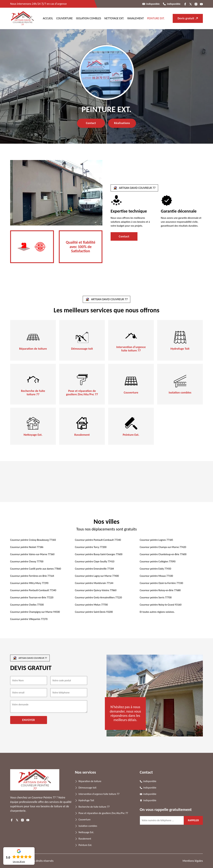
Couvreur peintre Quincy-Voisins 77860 (96, 590)
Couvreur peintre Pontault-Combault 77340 (98, 540)
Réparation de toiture (33, 349)
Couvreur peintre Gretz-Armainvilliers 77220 (98, 597)
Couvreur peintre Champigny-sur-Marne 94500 (35, 612)
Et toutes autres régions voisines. (157, 612)
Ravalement (136, 18)
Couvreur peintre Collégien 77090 (158, 561)
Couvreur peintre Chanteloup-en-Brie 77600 (163, 554)
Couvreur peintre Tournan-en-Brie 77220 (32, 597)
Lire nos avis (19, 862)
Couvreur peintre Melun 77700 (91, 605)
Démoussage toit (82, 349)
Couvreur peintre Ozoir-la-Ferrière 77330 (161, 583)
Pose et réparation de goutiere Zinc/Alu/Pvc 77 (82, 393)
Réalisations (122, 123)
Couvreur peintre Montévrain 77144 (94, 583)
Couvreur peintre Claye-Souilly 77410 (95, 561)
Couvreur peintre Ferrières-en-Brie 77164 (32, 576)
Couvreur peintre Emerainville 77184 (94, 569)
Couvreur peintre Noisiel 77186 (27, 547)
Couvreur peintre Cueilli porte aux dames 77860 (36, 569)
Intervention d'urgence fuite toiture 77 (131, 349)
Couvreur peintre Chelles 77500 (27, 605)
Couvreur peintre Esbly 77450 (155, 569)
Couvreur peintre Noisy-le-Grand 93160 (161, 605)
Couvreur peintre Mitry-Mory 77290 (29, 583)
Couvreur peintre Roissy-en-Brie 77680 (160, 590)
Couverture (64, 18)
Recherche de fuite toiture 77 (33, 393)
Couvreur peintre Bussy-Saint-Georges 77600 (99, 554)
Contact (91, 123)
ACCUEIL (48, 18)
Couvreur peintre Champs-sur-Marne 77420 (163, 547)
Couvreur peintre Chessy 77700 (27, 561)
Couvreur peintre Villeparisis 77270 (29, 619)
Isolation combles (89, 18)
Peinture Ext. (156, 18)
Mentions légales (193, 861)
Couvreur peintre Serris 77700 (156, 597)
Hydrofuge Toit (180, 349)
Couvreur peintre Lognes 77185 (156, 540)
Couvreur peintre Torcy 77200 (91, 547)
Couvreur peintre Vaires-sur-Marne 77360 (32, 554)
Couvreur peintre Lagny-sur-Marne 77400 (97, 576)
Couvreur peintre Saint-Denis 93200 (94, 612)
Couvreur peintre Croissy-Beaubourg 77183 (33, 540)
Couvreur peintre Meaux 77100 (156, 576)
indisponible (153, 4)
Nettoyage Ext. (114, 18)
